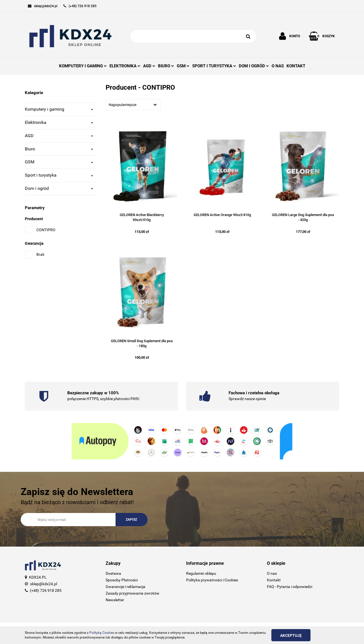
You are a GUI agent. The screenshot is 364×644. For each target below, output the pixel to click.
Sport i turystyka (59, 175)
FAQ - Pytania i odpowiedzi (290, 587)
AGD (149, 66)
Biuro (59, 149)
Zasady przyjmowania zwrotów (133, 593)
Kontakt (274, 580)
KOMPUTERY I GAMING (83, 66)
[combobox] (133, 105)
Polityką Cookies (102, 633)
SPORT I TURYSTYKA (214, 66)
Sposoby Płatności (122, 580)
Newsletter (115, 600)
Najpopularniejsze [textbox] (123, 105)
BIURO (166, 66)
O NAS (278, 66)
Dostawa (113, 573)
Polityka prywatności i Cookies (212, 580)
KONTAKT (296, 66)
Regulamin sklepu (201, 573)
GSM (183, 66)
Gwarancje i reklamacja (125, 587)
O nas (272, 573)
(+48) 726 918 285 (46, 590)
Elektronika (59, 122)
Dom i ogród (59, 188)
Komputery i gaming (59, 109)
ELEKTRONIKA (125, 66)
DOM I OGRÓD (254, 66)
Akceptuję (291, 635)
